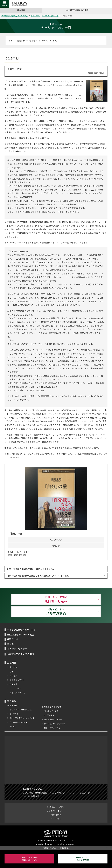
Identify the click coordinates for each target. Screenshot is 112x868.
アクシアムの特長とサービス (22, 630)
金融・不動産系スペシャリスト (22, 718)
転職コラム (36, 16)
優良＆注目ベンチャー (53, 719)
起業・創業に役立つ (52, 728)
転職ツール (13, 639)
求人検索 (21, 10)
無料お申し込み (56, 599)
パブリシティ (15, 688)
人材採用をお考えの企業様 (77, 10)
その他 (12, 726)
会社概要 (13, 667)
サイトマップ (56, 819)
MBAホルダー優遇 (51, 711)
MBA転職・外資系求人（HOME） (15, 16)
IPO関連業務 (49, 715)
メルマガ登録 (56, 612)
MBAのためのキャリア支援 (21, 634)
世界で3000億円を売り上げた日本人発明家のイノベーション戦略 (38, 576)
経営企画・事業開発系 (19, 722)
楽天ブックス (56, 540)
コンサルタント (16, 714)
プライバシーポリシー (56, 811)
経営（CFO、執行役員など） (21, 709)
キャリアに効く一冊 (51, 16)
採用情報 (13, 684)
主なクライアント (17, 680)
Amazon (56, 546)
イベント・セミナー (17, 648)
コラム (10, 644)
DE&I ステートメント (56, 807)
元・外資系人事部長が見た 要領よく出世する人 (32, 569)
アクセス (13, 676)
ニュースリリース (17, 693)
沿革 (12, 671)
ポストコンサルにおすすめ (55, 724)
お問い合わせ (56, 815)
